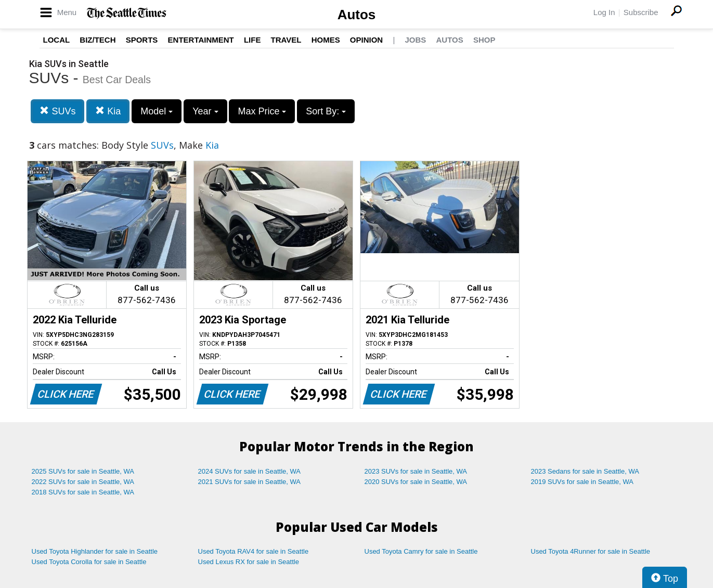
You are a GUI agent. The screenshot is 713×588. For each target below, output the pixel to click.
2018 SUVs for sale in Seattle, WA (83, 492)
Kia (108, 111)
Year (205, 111)
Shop (484, 40)
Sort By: (326, 111)
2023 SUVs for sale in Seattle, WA (416, 471)
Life (252, 40)
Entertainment (201, 40)
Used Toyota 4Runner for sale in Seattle (591, 551)
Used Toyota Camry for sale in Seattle (421, 551)
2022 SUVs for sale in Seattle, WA (83, 482)
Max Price (262, 111)
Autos (357, 15)
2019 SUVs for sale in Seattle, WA (582, 482)
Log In (604, 12)
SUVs (57, 111)
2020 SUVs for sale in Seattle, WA (416, 482)
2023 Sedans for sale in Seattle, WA (585, 471)
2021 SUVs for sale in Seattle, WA (250, 482)
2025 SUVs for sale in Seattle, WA (83, 471)
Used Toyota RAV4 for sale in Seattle (254, 551)
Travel (286, 40)
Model (157, 111)
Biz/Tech (98, 40)
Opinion (366, 40)
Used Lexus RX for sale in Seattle (249, 562)
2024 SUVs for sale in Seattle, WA (250, 471)
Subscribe (641, 12)
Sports (142, 40)
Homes (326, 40)
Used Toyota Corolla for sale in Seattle (89, 562)
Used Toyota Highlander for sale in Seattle (95, 551)
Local (57, 40)
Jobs (415, 40)
